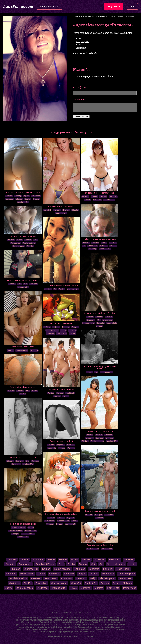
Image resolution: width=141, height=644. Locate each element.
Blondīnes (36, 196)
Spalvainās (91, 583)
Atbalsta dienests (65, 636)
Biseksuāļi (100, 559)
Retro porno (51, 578)
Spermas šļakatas (122, 583)
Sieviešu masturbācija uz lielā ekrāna (100, 313)
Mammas (99, 518)
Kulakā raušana (29, 243)
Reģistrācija (114, 6)
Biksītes (19, 199)
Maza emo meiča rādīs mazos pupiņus (23, 280)
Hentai (63, 330)
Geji (93, 564)
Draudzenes (93, 246)
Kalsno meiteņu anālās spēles (23, 347)
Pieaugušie (109, 515)
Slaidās (28, 199)
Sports (27, 196)
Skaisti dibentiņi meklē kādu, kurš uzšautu (23, 192)
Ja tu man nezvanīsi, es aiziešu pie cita (61, 286)
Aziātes (79, 38)
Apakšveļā (70, 393)
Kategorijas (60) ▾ (49, 6)
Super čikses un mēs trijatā (61, 441)
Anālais (10, 350)
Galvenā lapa (79, 16)
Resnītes (99, 317)
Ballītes (63, 559)
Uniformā (71, 448)
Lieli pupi (103, 196)
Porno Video (130, 588)
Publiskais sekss (97, 441)
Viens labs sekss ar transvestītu (100, 545)
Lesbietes (50, 333)
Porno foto (91, 16)
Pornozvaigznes (126, 574)
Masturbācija (112, 323)
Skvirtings (93, 249)
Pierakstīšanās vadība (83, 636)
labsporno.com (66, 613)
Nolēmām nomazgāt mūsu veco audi (100, 511)
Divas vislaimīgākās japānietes (100, 431)
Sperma (28, 240)
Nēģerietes (55, 574)
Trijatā (66, 396)
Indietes (16, 569)
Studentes (42, 588)
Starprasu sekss (28, 534)
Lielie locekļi (123, 569)
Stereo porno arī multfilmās (61, 324)
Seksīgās (80, 45)
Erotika (62, 289)
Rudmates (97, 200)
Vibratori (99, 588)
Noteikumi (52, 636)
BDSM (74, 559)
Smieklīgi (89, 438)
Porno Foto (113, 588)
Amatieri (9, 196)
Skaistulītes (125, 578)
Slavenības (41, 583)
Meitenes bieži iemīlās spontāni (23, 458)
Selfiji (93, 578)
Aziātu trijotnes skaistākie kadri (61, 390)
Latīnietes (80, 569)
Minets (104, 242)
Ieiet (132, 6)
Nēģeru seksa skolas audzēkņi (23, 524)
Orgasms (61, 445)
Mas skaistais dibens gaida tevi (23, 387)
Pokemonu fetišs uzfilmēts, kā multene (61, 514)
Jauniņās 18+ (103, 16)
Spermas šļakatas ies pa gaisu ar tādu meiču (100, 368)
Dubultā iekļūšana (18, 527)
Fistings (75, 327)
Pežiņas (36, 199)
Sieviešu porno (107, 578)
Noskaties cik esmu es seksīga (23, 236)
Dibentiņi (18, 196)
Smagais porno (83, 42)
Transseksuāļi (107, 548)
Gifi (84, 246)
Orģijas (31, 527)
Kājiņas (46, 569)
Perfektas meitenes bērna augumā (100, 193)
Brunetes (57, 210)
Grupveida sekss (15, 530)
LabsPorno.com (18, 6)
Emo (36, 240)
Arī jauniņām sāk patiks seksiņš (61, 207)
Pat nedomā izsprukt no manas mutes (100, 239)
